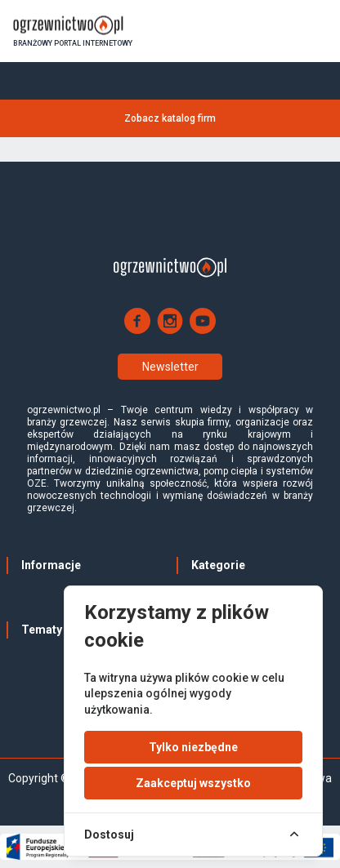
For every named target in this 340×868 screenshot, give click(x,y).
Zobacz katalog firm (170, 118)
